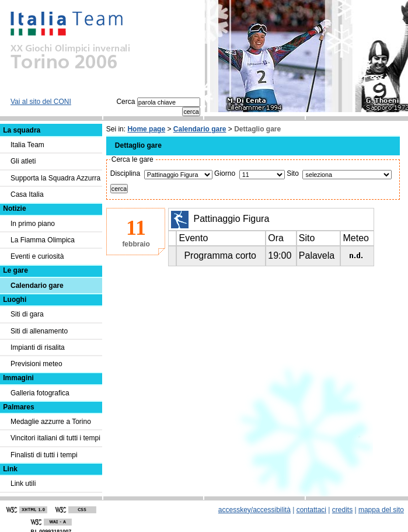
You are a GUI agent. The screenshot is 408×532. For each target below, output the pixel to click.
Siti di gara (27, 314)
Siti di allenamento (39, 331)
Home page (146, 129)
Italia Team (27, 145)
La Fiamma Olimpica (43, 240)
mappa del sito (381, 510)
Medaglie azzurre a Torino (51, 422)
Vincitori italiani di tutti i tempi (55, 438)
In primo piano (33, 224)
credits (342, 510)
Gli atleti (23, 161)
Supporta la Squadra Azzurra (55, 178)
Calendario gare (200, 129)
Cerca (158, 102)
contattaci (311, 510)
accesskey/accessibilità (254, 510)
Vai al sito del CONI (41, 102)
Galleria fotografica (40, 393)
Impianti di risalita (38, 347)
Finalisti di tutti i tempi (44, 455)
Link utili (23, 484)
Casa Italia (27, 194)
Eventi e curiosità (37, 256)
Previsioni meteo (36, 364)
